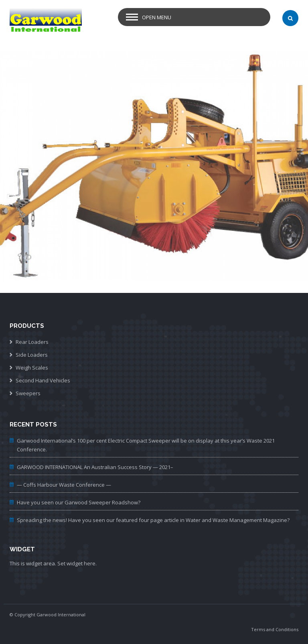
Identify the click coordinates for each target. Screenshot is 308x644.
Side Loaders (32, 355)
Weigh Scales (32, 368)
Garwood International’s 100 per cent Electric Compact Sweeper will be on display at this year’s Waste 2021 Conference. (146, 445)
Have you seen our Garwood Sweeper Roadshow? (79, 502)
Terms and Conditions (275, 629)
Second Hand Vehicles (43, 380)
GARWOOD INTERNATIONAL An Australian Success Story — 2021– (95, 467)
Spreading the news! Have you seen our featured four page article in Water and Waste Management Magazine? (153, 520)
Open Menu (157, 17)
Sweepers (28, 393)
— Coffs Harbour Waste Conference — (64, 485)
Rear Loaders (32, 342)
